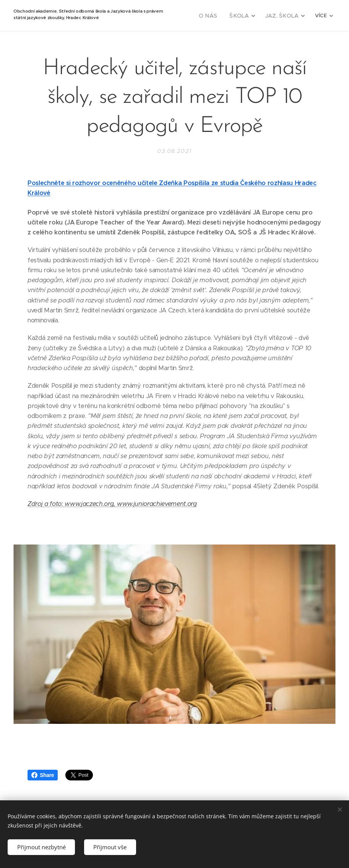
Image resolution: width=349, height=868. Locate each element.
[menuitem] (216, 16)
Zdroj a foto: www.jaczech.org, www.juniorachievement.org (112, 504)
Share (43, 775)
